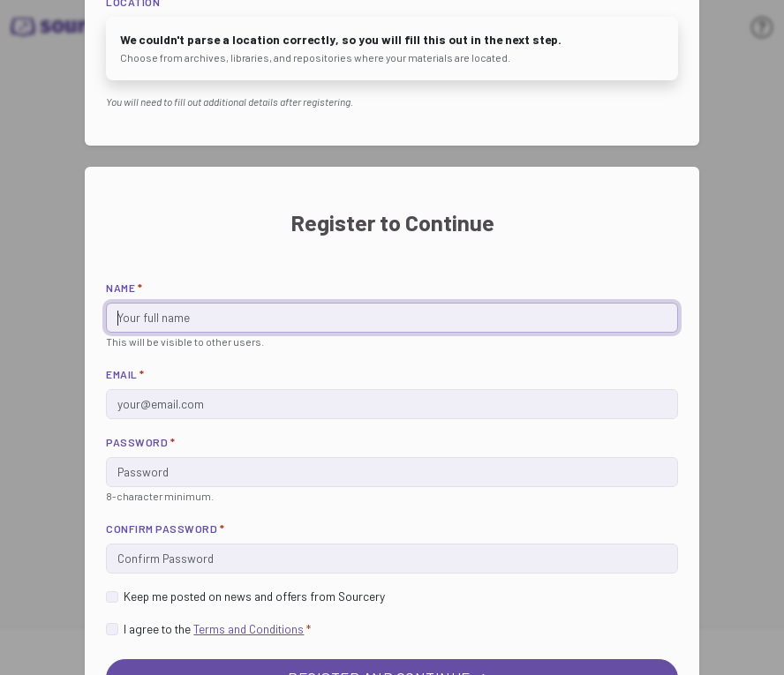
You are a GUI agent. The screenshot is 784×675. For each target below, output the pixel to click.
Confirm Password (165, 529)
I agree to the (217, 629)
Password (140, 442)
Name (124, 288)
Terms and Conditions (249, 629)
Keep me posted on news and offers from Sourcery (254, 596)
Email (125, 374)
